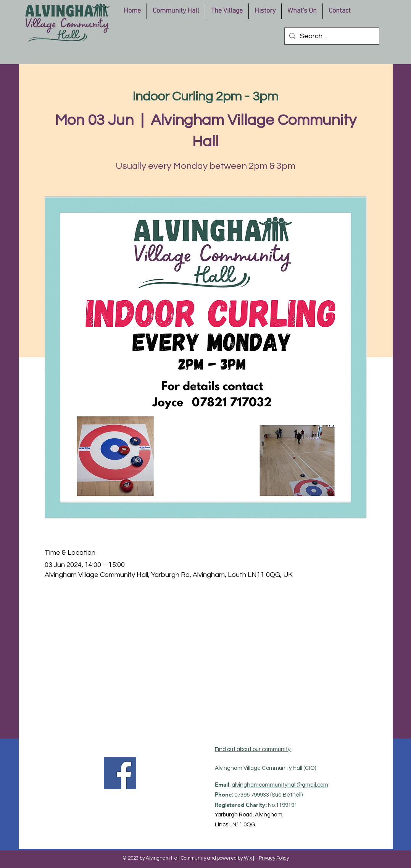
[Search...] (331, 36)
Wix (248, 858)
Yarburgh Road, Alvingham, (249, 815)
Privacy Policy (273, 858)
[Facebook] (120, 773)
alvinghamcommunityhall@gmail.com (280, 785)
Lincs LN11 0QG (235, 825)
